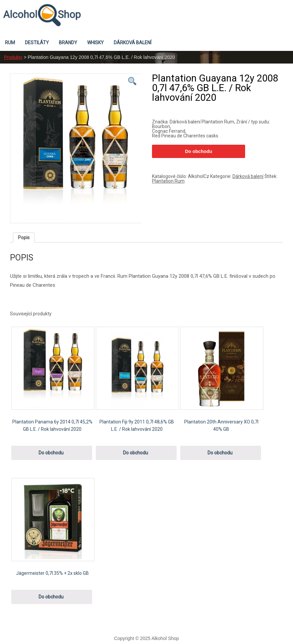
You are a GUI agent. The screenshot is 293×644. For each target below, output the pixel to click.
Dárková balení (133, 43)
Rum (10, 43)
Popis (24, 238)
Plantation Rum (168, 181)
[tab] (24, 238)
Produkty (13, 57)
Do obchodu (199, 151)
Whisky (95, 43)
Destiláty (37, 43)
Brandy (68, 43)
